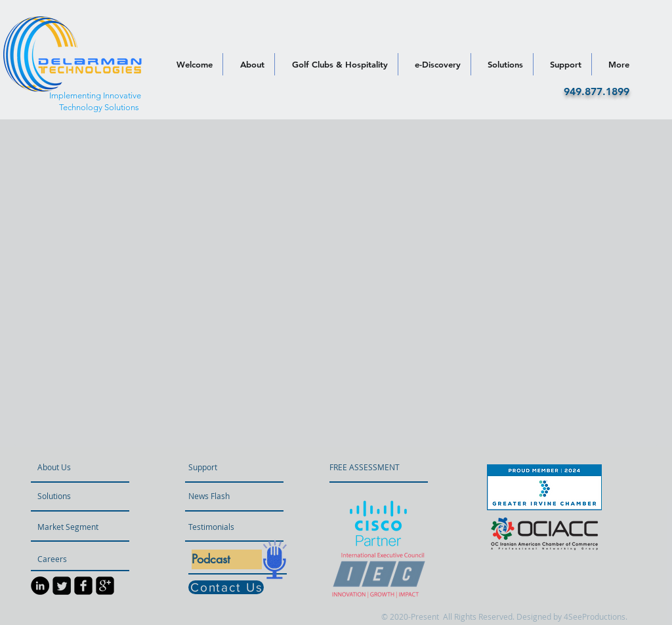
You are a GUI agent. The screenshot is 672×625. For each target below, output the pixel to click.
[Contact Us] (226, 587)
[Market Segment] (73, 527)
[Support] (220, 467)
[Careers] (72, 559)
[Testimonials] (223, 527)
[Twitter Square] (62, 586)
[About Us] (87, 467)
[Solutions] (75, 496)
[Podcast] (227, 559)
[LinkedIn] (40, 586)
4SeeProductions (595, 616)
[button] (226, 496)
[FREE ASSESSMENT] (365, 467)
